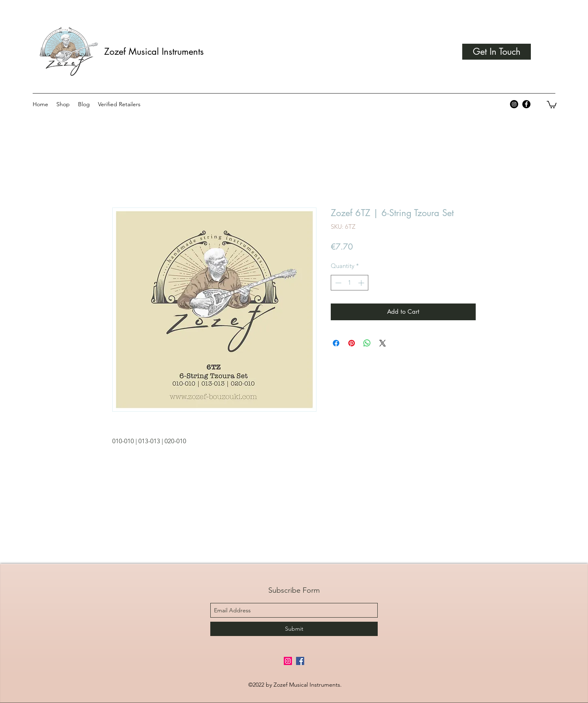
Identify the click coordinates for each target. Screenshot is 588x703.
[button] (552, 104)
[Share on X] (383, 343)
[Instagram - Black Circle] (514, 104)
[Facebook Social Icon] (300, 661)
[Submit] (294, 629)
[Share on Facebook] (336, 343)
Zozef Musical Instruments (154, 51)
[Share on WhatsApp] (367, 343)
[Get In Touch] (497, 52)
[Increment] (362, 283)
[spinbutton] (350, 283)
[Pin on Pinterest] (352, 343)
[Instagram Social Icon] (288, 661)
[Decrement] (337, 283)
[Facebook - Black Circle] (526, 104)
